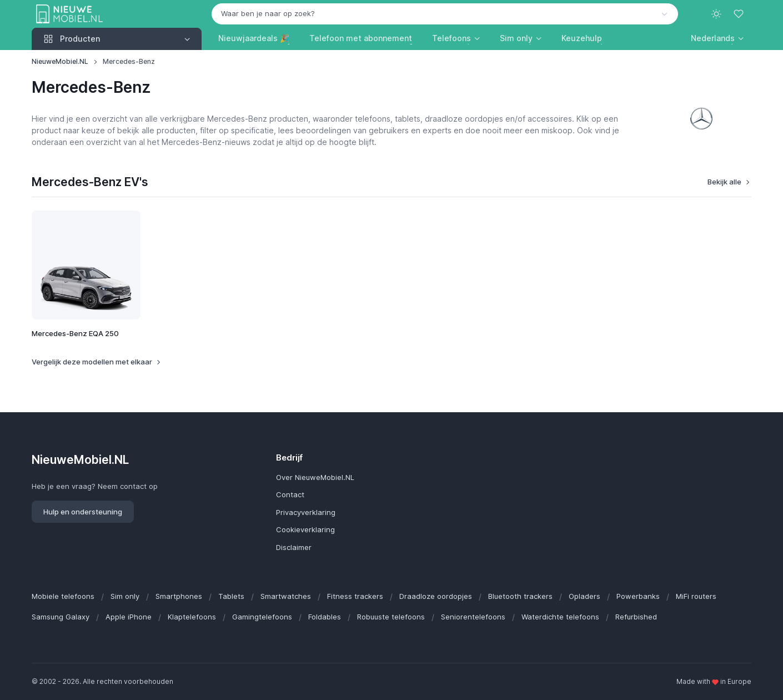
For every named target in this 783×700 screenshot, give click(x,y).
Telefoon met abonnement (361, 38)
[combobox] (445, 14)
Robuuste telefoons (391, 617)
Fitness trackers (355, 596)
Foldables (325, 617)
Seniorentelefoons (473, 617)
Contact (290, 494)
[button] (717, 38)
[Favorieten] (740, 14)
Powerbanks (638, 596)
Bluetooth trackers (520, 596)
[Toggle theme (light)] (716, 14)
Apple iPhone (129, 617)
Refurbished (636, 617)
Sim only (125, 596)
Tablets (231, 596)
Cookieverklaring (305, 529)
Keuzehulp (582, 38)
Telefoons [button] (451, 38)
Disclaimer (294, 547)
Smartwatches (286, 596)
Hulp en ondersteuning (83, 512)
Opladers (584, 596)
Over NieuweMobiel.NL (315, 477)
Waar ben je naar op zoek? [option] (268, 13)
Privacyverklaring (306, 512)
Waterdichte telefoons (560, 617)
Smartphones (179, 596)
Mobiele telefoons (63, 596)
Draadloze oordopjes (436, 596)
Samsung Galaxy (61, 617)
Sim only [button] (516, 38)
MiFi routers (696, 596)
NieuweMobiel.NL (60, 61)
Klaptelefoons (192, 617)
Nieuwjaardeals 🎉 (254, 38)
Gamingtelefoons (262, 617)
